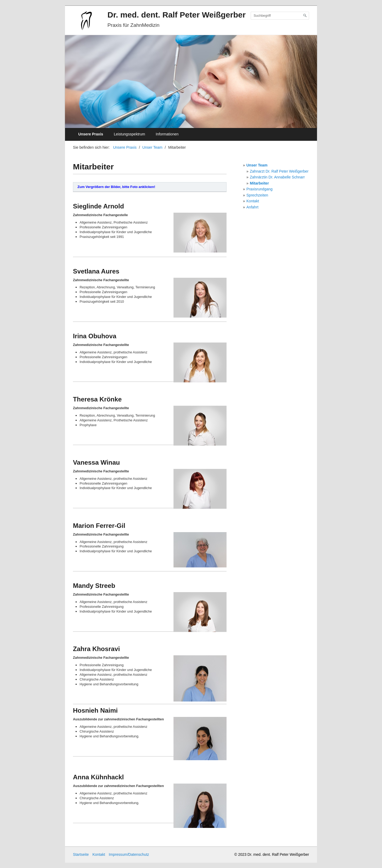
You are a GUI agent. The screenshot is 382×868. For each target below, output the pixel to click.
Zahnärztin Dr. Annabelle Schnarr (277, 177)
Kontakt (253, 201)
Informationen (167, 134)
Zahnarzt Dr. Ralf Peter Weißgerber (279, 171)
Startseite (81, 854)
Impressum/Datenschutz (129, 854)
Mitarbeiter (259, 183)
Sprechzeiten (257, 195)
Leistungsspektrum (129, 134)
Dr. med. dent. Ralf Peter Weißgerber (177, 15)
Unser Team (257, 165)
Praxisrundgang (260, 189)
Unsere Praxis (91, 134)
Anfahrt (252, 207)
